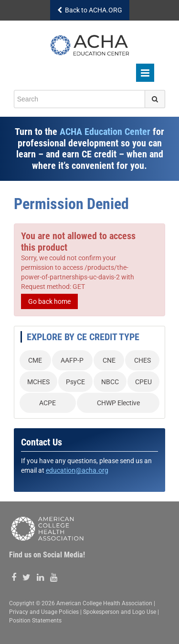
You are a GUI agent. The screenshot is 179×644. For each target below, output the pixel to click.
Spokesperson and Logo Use (120, 612)
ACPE (47, 403)
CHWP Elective (118, 403)
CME (35, 360)
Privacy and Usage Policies (44, 612)
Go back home (49, 301)
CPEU (143, 382)
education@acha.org (77, 470)
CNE (109, 360)
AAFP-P (72, 360)
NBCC (110, 382)
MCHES (38, 382)
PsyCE (75, 382)
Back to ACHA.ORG (90, 10)
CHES (142, 360)
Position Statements (35, 621)
